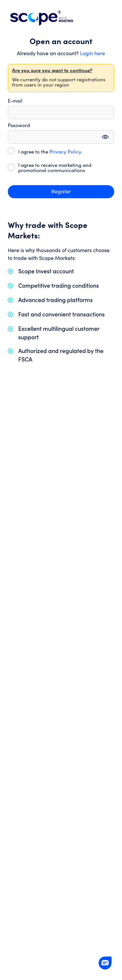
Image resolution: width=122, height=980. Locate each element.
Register (61, 192)
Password (19, 126)
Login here (93, 54)
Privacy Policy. (66, 152)
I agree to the (50, 152)
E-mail (15, 101)
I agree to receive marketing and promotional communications (55, 168)
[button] (105, 963)
